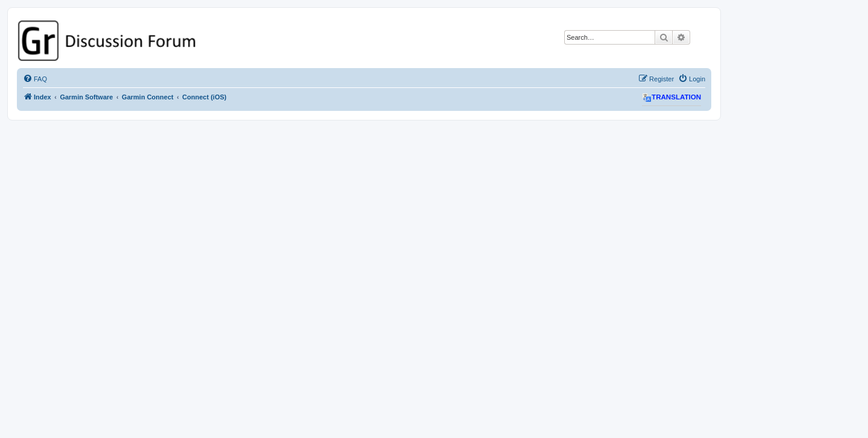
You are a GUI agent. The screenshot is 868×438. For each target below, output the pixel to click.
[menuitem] (35, 79)
